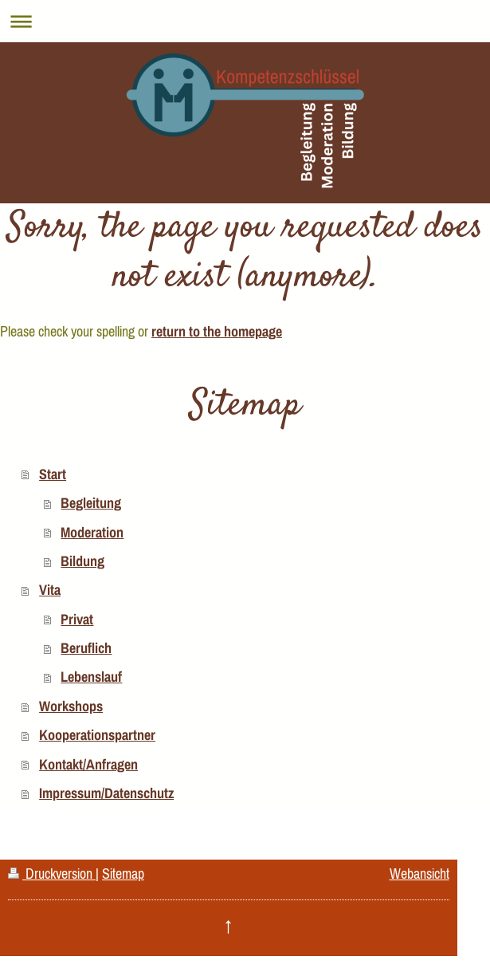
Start (53, 474)
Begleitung (91, 503)
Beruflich (86, 648)
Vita (50, 590)
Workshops (71, 706)
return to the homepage (217, 331)
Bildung (82, 561)
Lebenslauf (91, 677)
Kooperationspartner (97, 735)
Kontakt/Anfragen (88, 764)
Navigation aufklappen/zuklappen (245, 21)
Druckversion (52, 874)
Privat (77, 619)
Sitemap (123, 874)
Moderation (92, 532)
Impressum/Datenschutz (106, 793)
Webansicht (419, 874)
